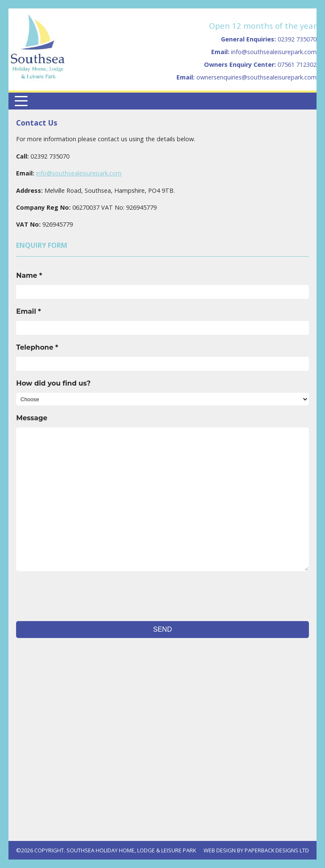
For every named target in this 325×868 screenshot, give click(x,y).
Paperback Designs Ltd (277, 850)
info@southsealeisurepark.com (274, 52)
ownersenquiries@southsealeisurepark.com (256, 77)
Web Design (220, 850)
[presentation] (80, 596)
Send (162, 629)
